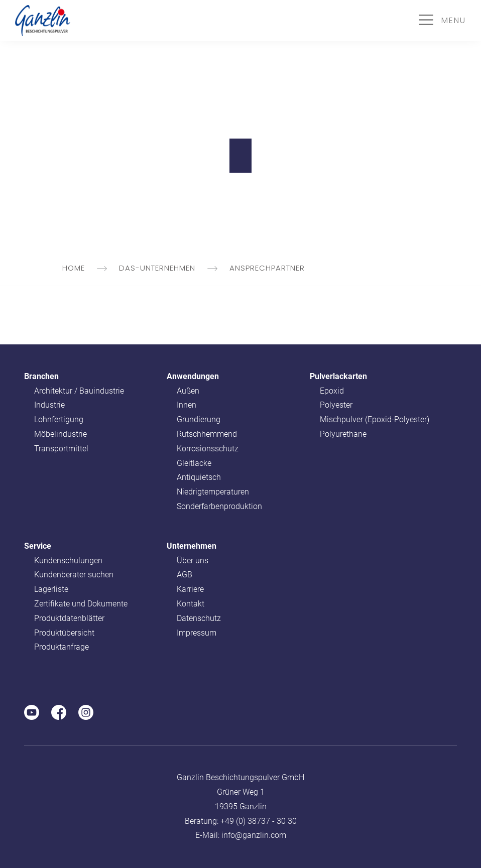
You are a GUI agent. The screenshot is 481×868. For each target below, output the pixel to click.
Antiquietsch (199, 477)
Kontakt (191, 604)
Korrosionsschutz (208, 449)
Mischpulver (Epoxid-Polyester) (375, 419)
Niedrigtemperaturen (213, 492)
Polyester (336, 405)
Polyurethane (343, 434)
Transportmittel (61, 449)
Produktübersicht (64, 633)
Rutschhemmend (207, 434)
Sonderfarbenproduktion (219, 506)
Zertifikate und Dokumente (81, 604)
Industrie (49, 405)
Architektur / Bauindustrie (79, 391)
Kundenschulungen (68, 561)
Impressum (197, 633)
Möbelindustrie (61, 434)
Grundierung (199, 419)
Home (86, 268)
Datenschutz (199, 618)
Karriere (190, 589)
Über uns (193, 561)
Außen (188, 391)
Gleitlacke (194, 463)
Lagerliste (51, 589)
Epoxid (332, 391)
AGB (185, 575)
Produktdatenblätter (69, 618)
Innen (187, 405)
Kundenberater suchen (74, 575)
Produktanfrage (62, 647)
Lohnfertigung (59, 419)
